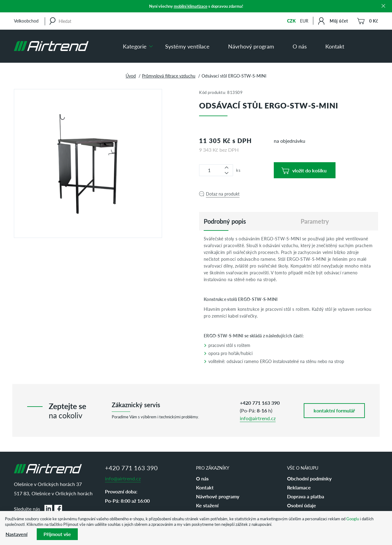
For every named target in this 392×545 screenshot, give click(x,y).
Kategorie (135, 46)
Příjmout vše (57, 534)
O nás (300, 46)
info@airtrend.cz (258, 418)
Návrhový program (251, 46)
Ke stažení (207, 505)
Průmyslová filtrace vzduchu (169, 76)
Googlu (353, 519)
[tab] (225, 221)
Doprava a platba (306, 496)
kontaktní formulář (334, 410)
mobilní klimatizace (191, 6)
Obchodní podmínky (309, 478)
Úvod (131, 76)
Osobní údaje (302, 505)
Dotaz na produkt (223, 194)
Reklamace (299, 487)
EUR (304, 21)
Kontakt (335, 46)
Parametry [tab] (315, 221)
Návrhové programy (218, 496)
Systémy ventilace (187, 46)
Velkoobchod (26, 21)
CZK (291, 21)
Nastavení (17, 534)
